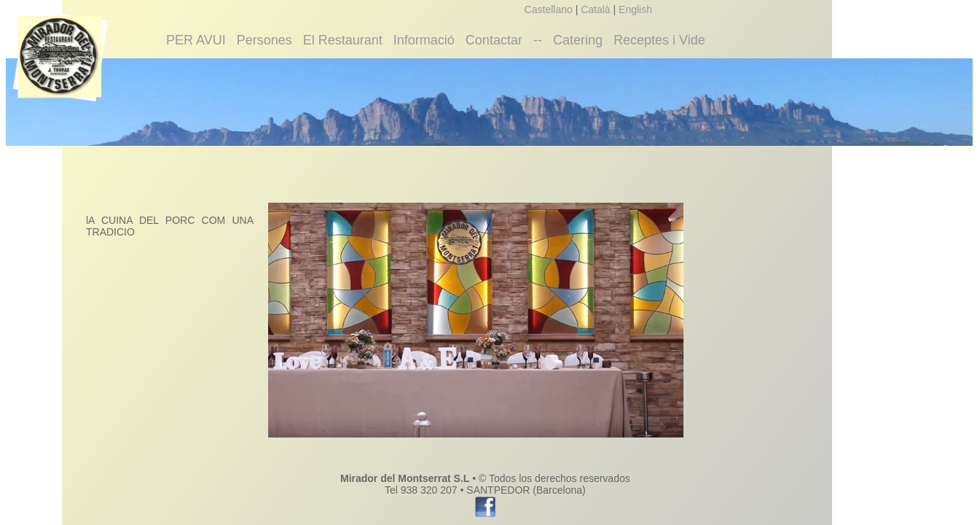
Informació (424, 40)
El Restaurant (343, 40)
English (635, 9)
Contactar (494, 40)
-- (538, 40)
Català (595, 9)
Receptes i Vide (659, 40)
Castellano (549, 9)
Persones (264, 40)
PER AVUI (196, 40)
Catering (578, 40)
